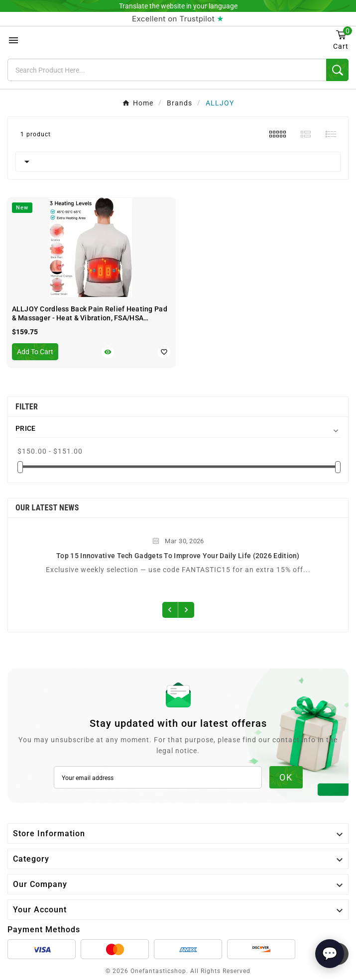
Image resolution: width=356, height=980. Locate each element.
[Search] (167, 70)
